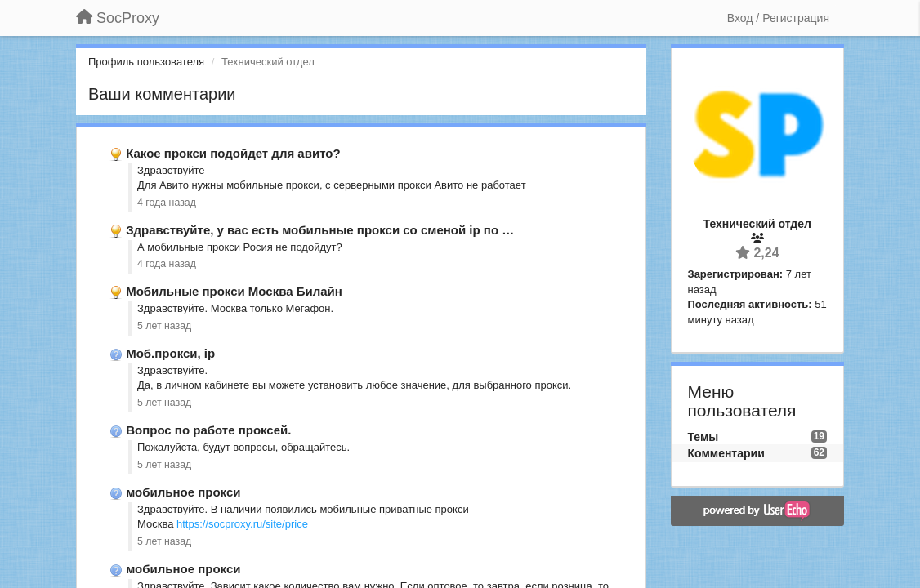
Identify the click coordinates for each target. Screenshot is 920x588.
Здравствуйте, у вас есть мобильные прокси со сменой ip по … (320, 230)
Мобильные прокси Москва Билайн (234, 291)
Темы (703, 437)
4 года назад (167, 203)
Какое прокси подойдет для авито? (233, 153)
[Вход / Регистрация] (778, 18)
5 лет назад (164, 326)
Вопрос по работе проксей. (208, 430)
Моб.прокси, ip (170, 353)
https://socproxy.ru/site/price (242, 524)
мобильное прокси (183, 492)
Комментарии (726, 453)
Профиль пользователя (146, 62)
